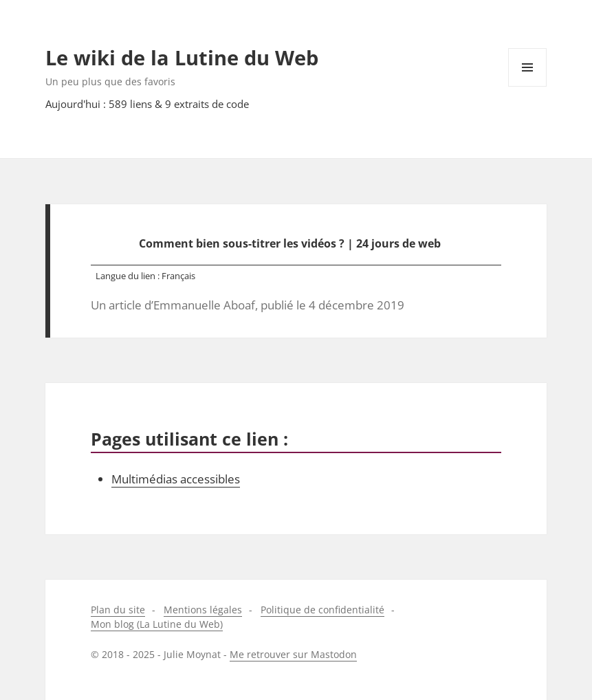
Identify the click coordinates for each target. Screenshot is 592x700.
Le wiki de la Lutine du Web (182, 57)
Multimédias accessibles (176, 479)
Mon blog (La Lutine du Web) (157, 624)
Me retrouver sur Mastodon (293, 654)
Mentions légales (203, 610)
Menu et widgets (528, 86)
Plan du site (118, 610)
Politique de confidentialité (322, 610)
